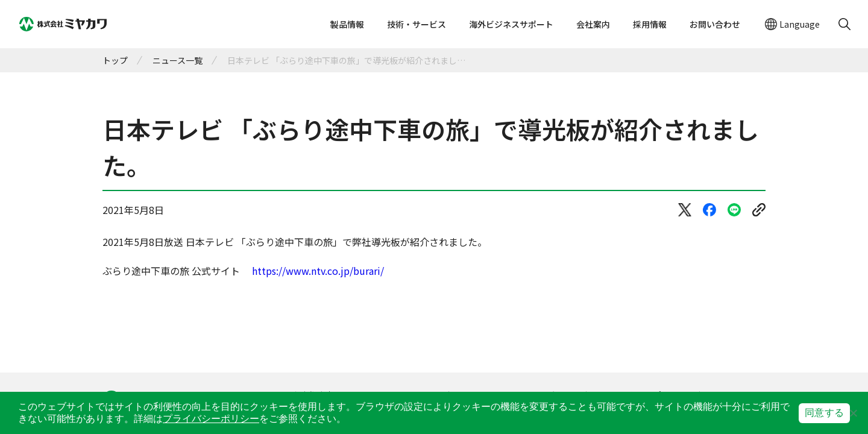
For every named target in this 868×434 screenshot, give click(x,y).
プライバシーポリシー (211, 419)
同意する (824, 413)
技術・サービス (417, 24)
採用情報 (650, 24)
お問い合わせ (715, 24)
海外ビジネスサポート (511, 24)
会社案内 (593, 24)
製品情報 (347, 24)
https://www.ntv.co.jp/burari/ (318, 271)
